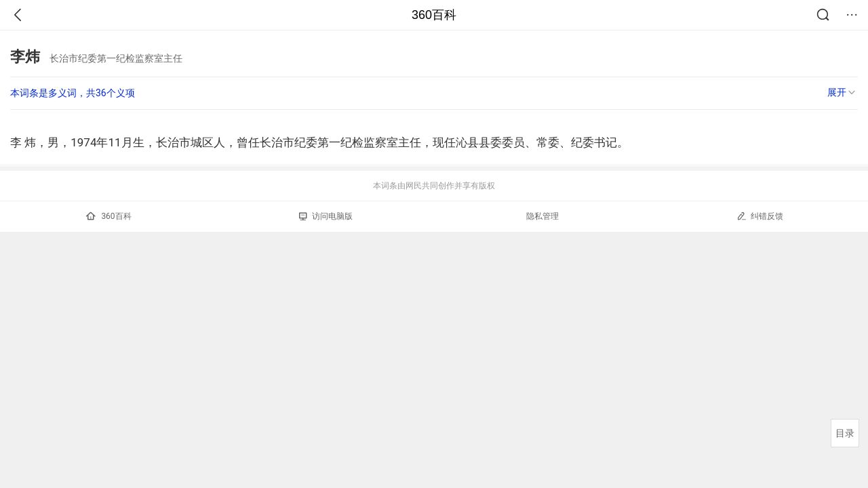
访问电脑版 (326, 216)
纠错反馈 (760, 216)
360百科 (434, 15)
